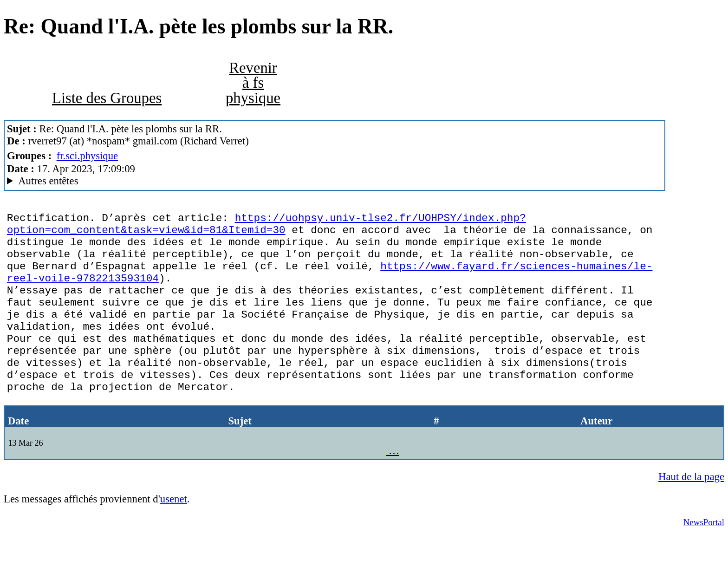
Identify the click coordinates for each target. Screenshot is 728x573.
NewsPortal (704, 559)
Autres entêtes (48, 181)
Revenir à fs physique (253, 83)
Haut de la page (691, 514)
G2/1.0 (335, 181)
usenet (174, 536)
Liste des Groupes (107, 98)
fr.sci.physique (88, 156)
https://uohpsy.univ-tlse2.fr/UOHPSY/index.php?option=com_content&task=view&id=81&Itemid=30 (266, 227)
